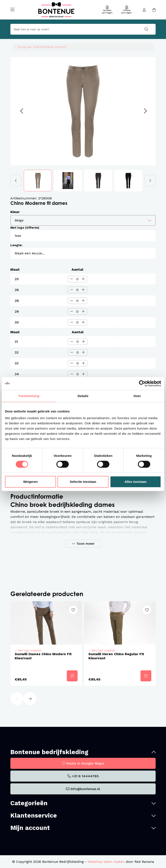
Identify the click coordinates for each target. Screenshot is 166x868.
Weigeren (30, 482)
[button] (22, 111)
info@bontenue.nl (85, 789)
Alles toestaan (136, 482)
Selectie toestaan (83, 482)
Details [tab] (83, 396)
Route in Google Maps (85, 763)
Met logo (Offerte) (25, 228)
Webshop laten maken (106, 862)
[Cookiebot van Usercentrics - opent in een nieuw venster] (142, 383)
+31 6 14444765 (85, 776)
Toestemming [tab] (29, 396)
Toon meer (85, 544)
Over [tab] (137, 396)
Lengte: (16, 245)
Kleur (15, 212)
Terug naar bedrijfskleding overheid (42, 47)
